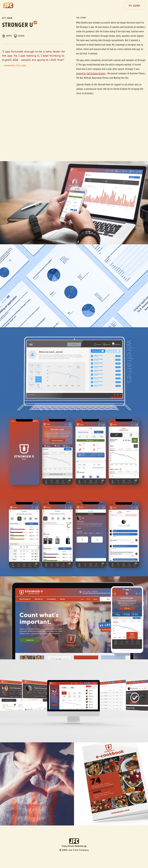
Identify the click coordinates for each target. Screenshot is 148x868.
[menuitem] (134, 6)
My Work (134, 6)
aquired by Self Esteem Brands (91, 73)
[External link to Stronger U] (35, 22)
